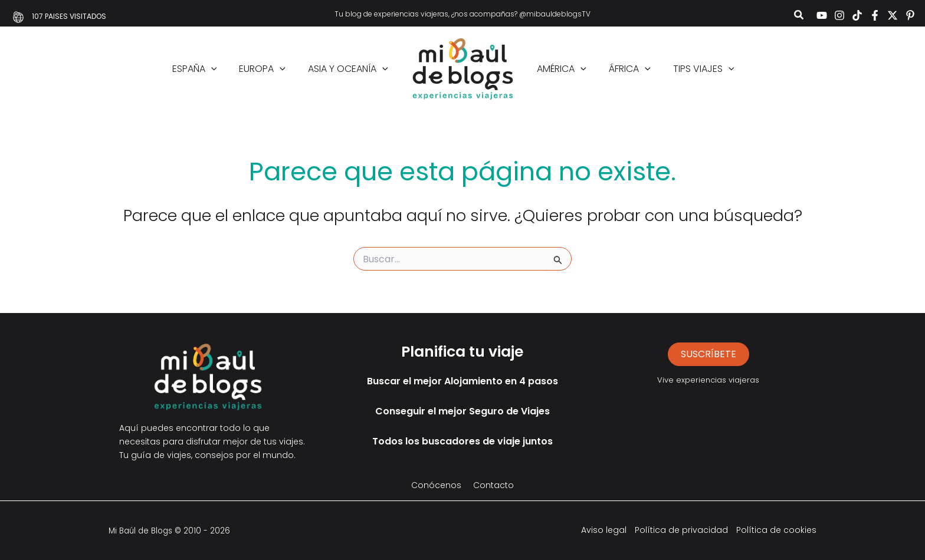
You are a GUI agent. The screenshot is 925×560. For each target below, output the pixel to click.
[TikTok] (857, 15)
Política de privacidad (681, 530)
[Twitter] (893, 15)
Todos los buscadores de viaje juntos (462, 441)
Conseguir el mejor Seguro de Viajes (462, 411)
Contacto (493, 485)
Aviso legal (604, 530)
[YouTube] (822, 15)
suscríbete (708, 354)
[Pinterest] (910, 15)
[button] (799, 16)
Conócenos (436, 485)
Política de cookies (776, 530)
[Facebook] (875, 15)
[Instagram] (839, 15)
